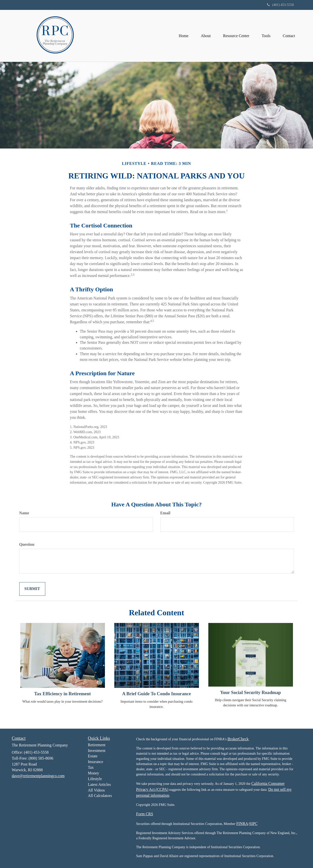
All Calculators (100, 796)
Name (24, 513)
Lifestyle (95, 779)
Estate (93, 756)
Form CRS (145, 814)
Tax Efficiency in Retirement (62, 694)
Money (93, 773)
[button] (206, 36)
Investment (97, 751)
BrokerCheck (238, 739)
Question (27, 544)
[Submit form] (32, 589)
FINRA (242, 824)
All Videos (96, 790)
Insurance (96, 762)
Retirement (97, 745)
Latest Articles (99, 784)
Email (165, 513)
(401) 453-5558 (280, 5)
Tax (91, 767)
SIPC (253, 824)
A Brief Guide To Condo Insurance (156, 694)
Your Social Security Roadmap (251, 692)
